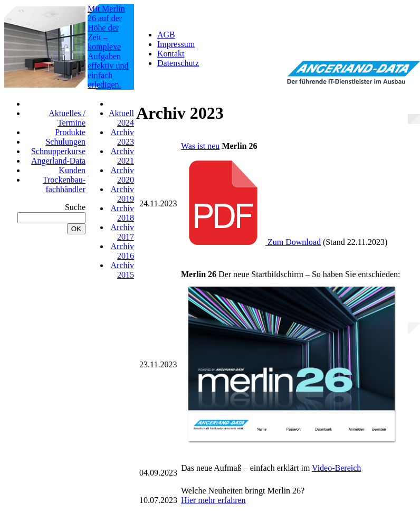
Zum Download (251, 242)
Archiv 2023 (122, 137)
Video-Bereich (336, 468)
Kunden (72, 170)
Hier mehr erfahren (213, 500)
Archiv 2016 (122, 251)
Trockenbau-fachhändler (64, 184)
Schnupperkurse (58, 151)
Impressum (176, 44)
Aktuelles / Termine (67, 118)
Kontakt (171, 54)
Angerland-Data (58, 161)
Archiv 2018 (122, 213)
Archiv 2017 (122, 232)
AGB (166, 35)
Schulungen (65, 142)
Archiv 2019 (122, 194)
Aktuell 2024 (121, 118)
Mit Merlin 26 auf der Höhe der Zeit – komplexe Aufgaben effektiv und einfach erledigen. (108, 47)
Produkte (70, 132)
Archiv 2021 (122, 156)
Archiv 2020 (122, 175)
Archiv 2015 (122, 270)
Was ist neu (200, 146)
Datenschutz (178, 63)
